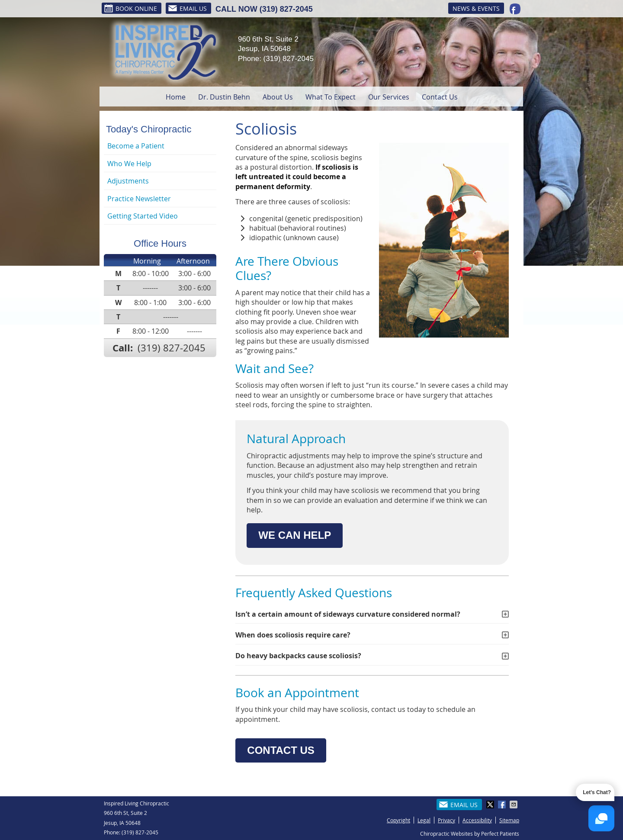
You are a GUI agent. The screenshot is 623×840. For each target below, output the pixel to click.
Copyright (398, 820)
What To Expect (331, 97)
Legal (424, 820)
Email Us (187, 8)
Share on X (491, 805)
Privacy (446, 820)
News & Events (476, 8)
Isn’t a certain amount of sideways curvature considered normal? (348, 614)
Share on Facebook (503, 805)
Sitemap (509, 820)
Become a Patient (136, 146)
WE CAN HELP (295, 535)
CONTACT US (281, 750)
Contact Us (440, 97)
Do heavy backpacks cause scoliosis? (298, 656)
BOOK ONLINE (130, 8)
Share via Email (514, 805)
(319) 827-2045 (286, 9)
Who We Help (129, 164)
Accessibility (477, 820)
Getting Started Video (143, 216)
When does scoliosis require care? (293, 635)
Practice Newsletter (139, 199)
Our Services (389, 97)
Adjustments (128, 181)
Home (176, 97)
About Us (278, 97)
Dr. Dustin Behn (224, 97)
